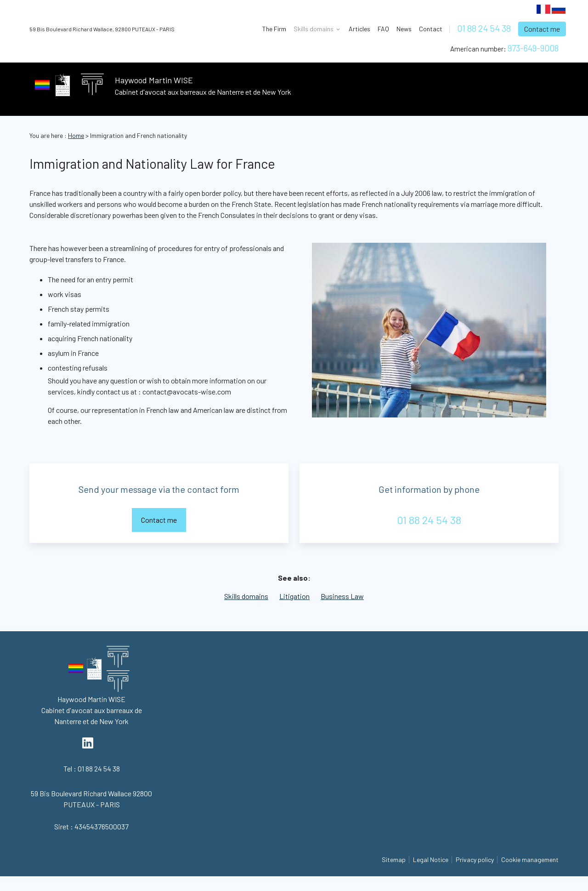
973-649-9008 (533, 48)
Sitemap (394, 860)
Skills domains (246, 596)
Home (76, 135)
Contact (431, 29)
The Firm (274, 29)
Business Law (342, 596)
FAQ (383, 29)
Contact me (542, 29)
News (404, 29)
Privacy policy (475, 860)
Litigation (294, 596)
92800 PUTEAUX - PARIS (102, 29)
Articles (359, 29)
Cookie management (530, 860)
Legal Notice (431, 860)
